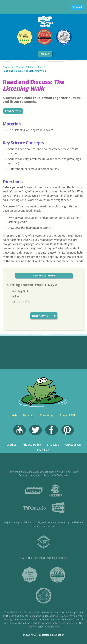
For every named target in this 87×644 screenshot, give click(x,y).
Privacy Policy (32, 445)
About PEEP (68, 415)
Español (77, 7)
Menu (45, 54)
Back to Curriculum (44, 276)
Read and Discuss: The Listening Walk (25, 71)
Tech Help (43, 450)
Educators (8, 67)
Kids (14, 415)
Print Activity (13, 111)
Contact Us (73, 445)
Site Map (53, 445)
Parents (28, 415)
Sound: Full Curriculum (30, 67)
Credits (11, 445)
